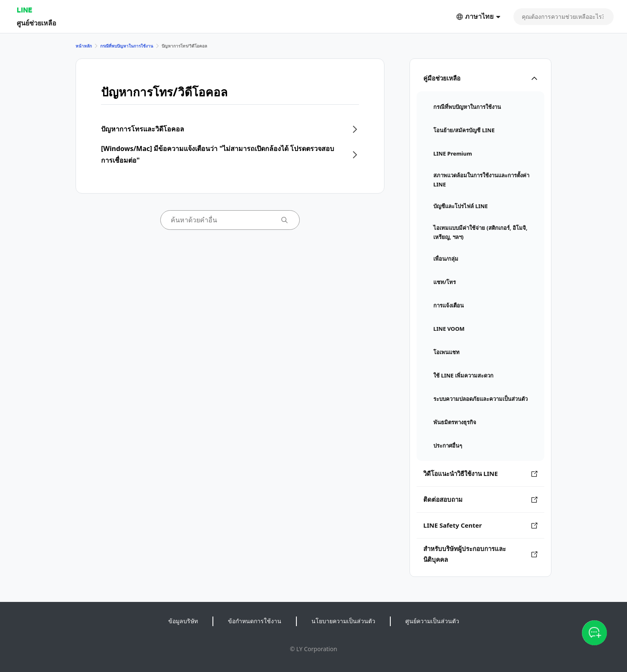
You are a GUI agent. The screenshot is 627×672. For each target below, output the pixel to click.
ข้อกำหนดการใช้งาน (255, 621)
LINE (24, 10)
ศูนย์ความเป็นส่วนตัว (432, 621)
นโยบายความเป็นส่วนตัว (343, 621)
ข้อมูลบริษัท (183, 621)
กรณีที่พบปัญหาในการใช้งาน (127, 46)
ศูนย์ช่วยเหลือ (37, 23)
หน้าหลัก (84, 46)
